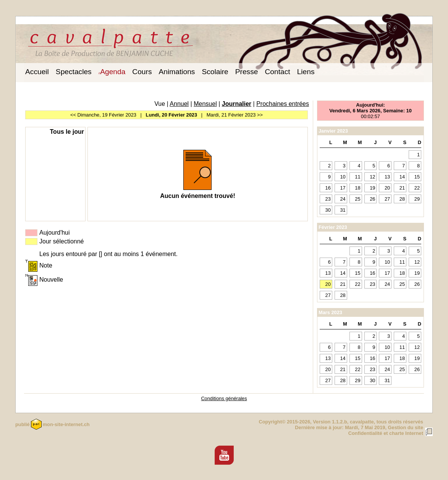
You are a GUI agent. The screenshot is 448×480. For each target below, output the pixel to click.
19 (372, 188)
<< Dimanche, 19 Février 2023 (103, 115)
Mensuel (205, 104)
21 (402, 188)
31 (343, 210)
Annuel (179, 104)
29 (417, 199)
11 (357, 177)
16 (328, 188)
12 (372, 177)
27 (387, 199)
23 (328, 199)
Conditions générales (224, 398)
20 (387, 188)
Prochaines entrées (283, 104)
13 (387, 177)
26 (372, 199)
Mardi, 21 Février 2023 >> (235, 115)
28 (402, 199)
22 (417, 188)
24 (343, 199)
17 (343, 188)
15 (417, 177)
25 (357, 199)
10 (343, 177)
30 (328, 210)
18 (357, 188)
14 (402, 177)
